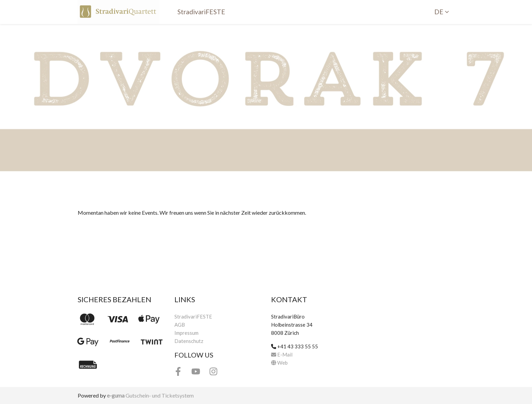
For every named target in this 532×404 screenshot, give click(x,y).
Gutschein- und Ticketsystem (150, 395)
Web (279, 363)
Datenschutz (189, 341)
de (439, 12)
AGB (180, 325)
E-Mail (282, 354)
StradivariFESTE (201, 12)
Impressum (186, 333)
